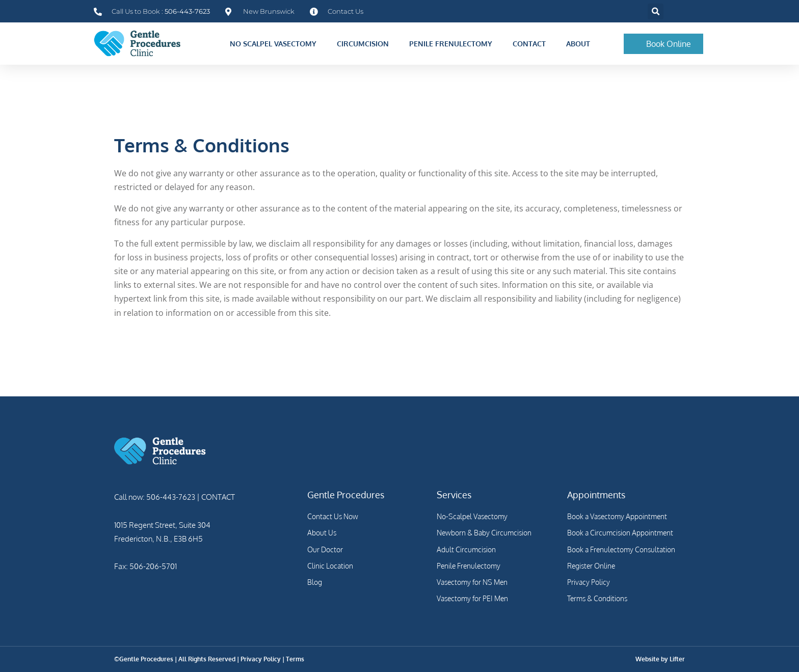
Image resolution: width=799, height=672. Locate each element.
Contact (532, 44)
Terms (295, 659)
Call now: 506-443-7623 (155, 497)
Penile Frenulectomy (453, 44)
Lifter (677, 659)
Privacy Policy (261, 659)
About (581, 44)
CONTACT (217, 497)
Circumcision (365, 44)
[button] (656, 11)
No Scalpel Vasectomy (276, 44)
